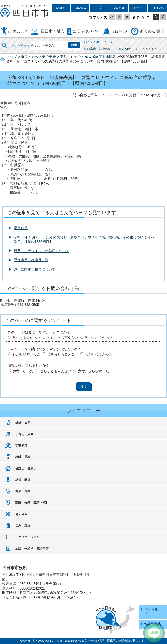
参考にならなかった (94, 371)
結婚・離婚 (23, 480)
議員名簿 (21, 228)
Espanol (119, 8)
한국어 (138, 8)
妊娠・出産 (23, 423)
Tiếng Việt (157, 8)
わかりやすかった (27, 354)
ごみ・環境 (23, 525)
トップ (12, 57)
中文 (99, 8)
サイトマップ (153, 612)
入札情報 (104, 49)
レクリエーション (27, 537)
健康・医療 (23, 491)
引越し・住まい (26, 468)
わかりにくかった (99, 354)
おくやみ (21, 514)
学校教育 (21, 445)
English (61, 8)
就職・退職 (23, 457)
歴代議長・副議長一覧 (31, 260)
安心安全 (49, 57)
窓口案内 (90, 49)
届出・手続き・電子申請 (32, 548)
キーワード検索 (16, 43)
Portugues (80, 8)
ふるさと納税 (122, 49)
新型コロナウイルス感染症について (42, 251)
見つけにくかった (99, 338)
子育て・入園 (24, 434)
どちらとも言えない (63, 338)
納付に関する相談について (35, 269)
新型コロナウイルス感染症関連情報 (88, 57)
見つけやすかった (27, 338)
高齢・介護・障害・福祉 (32, 503)
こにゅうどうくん (145, 49)
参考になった (23, 371)
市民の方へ (30, 57)
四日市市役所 (25, 11)
